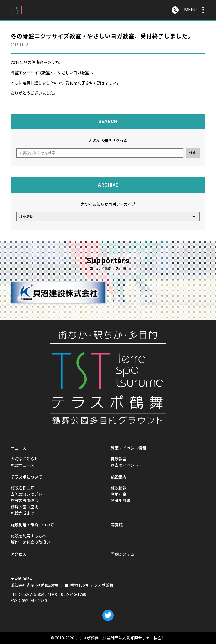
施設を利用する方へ (28, 536)
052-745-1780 (74, 594)
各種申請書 (121, 501)
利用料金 (119, 494)
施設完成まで (22, 513)
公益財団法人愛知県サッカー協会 (132, 638)
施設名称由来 (22, 488)
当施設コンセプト (26, 494)
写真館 (117, 525)
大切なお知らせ (24, 459)
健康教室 (119, 459)
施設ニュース (22, 465)
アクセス (18, 554)
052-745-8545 (34, 594)
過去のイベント (125, 465)
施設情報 (119, 488)
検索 (193, 153)
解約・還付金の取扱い (30, 542)
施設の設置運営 (24, 501)
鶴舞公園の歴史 (24, 507)
